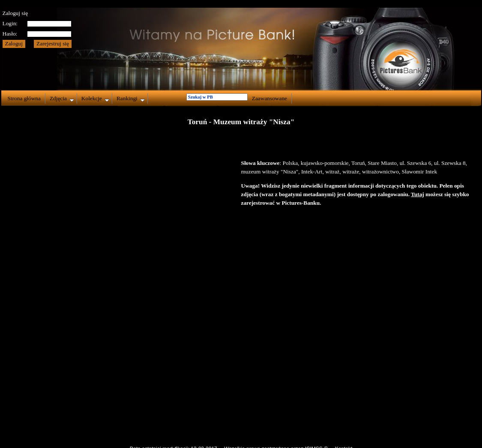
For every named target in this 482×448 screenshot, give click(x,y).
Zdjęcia (62, 99)
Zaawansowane (269, 98)
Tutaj (418, 194)
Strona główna (24, 98)
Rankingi (131, 99)
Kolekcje (95, 99)
